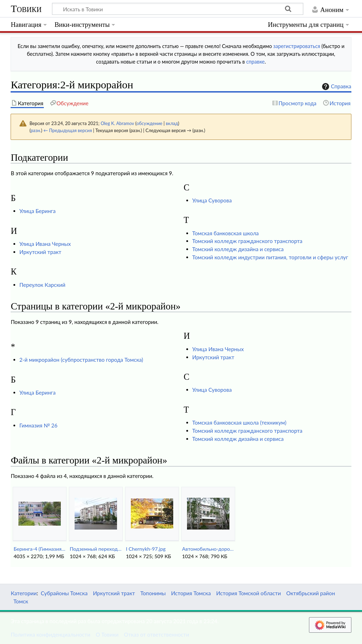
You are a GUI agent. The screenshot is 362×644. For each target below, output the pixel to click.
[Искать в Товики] (178, 9)
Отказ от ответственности (157, 634)
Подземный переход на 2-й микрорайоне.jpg (96, 549)
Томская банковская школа (226, 233)
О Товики (107, 634)
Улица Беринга (38, 211)
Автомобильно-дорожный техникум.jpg (208, 549)
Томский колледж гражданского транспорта (247, 241)
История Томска (191, 593)
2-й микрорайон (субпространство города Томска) (81, 360)
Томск (21, 601)
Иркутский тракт (40, 252)
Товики (26, 9)
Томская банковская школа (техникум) (239, 423)
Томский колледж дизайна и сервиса (238, 249)
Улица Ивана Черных (45, 244)
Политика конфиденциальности (50, 634)
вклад (172, 123)
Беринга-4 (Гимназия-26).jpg (39, 549)
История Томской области (248, 593)
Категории (24, 593)
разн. (36, 130)
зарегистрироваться (297, 46)
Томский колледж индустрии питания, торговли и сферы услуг (270, 257)
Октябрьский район (311, 593)
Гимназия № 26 (39, 425)
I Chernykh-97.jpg (146, 549)
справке (255, 62)
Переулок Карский (42, 285)
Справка (336, 87)
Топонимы (153, 593)
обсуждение (149, 123)
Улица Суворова (212, 200)
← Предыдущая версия (68, 130)
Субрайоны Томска (64, 593)
